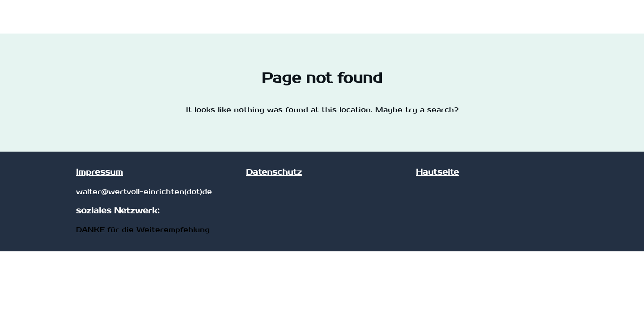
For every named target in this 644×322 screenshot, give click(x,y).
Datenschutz (274, 172)
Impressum (100, 172)
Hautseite (437, 172)
